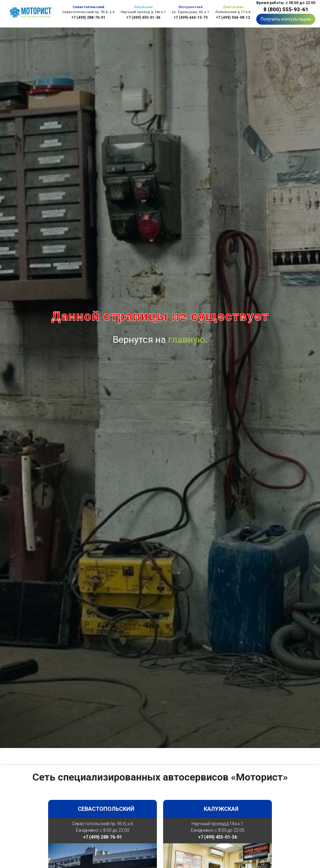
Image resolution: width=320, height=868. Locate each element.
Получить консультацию (286, 19)
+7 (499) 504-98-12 (233, 17)
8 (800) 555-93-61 (286, 9)
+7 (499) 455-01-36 (143, 17)
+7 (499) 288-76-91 (88, 17)
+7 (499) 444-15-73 (190, 17)
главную (187, 339)
